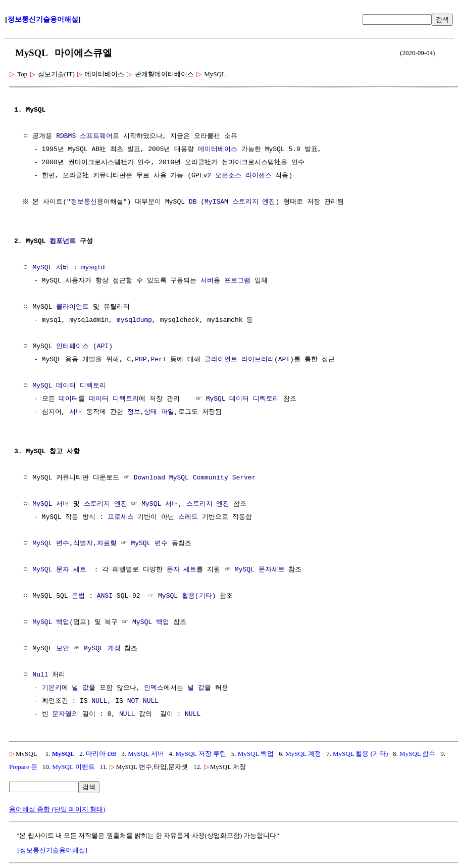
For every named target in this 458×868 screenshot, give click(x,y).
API (103, 347)
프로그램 (237, 281)
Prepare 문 (23, 767)
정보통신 (85, 202)
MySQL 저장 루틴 (201, 754)
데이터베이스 (218, 150)
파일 (168, 412)
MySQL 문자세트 (260, 570)
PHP (141, 360)
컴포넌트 (63, 242)
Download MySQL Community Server (195, 478)
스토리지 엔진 (255, 202)
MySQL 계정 (102, 649)
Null (40, 675)
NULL (99, 701)
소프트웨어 (96, 136)
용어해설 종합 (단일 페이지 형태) (57, 809)
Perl (158, 360)
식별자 (83, 544)
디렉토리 (126, 399)
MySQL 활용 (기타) (360, 754)
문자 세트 (182, 570)
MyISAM (218, 202)
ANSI (105, 596)
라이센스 (259, 176)
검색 (442, 19)
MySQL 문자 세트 (59, 570)
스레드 (188, 517)
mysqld (93, 268)
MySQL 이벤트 (73, 767)
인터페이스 (72, 347)
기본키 (52, 688)
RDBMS (66, 136)
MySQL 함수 (417, 754)
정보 (134, 412)
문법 (78, 596)
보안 (63, 649)
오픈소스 (228, 176)
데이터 (68, 399)
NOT (133, 701)
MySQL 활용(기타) (187, 596)
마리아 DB (101, 754)
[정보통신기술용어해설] (52, 850)
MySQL (63, 754)
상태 (150, 412)
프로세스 (121, 517)
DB (194, 202)
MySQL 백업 (51, 622)
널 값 (80, 688)
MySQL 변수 (51, 544)
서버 (207, 281)
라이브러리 (258, 360)
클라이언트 (72, 307)
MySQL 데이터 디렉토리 (69, 386)
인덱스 (154, 688)
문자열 (62, 714)
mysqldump (134, 320)
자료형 (107, 544)
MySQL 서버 (51, 268)
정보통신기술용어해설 (43, 19)
